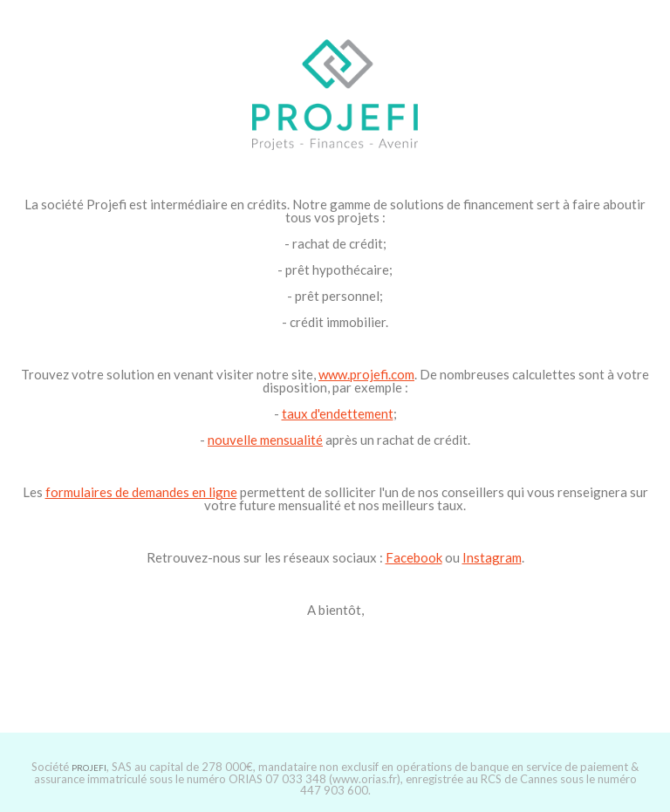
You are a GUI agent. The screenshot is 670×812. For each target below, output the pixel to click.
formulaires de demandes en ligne (141, 492)
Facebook (414, 557)
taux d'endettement (338, 413)
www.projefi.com (366, 374)
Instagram (492, 557)
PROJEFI (89, 768)
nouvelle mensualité (265, 440)
